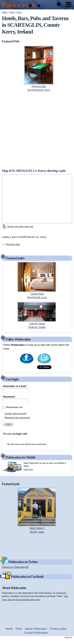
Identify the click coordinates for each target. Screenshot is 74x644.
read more (28, 469)
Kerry (19, 12)
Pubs (12, 12)
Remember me (14, 407)
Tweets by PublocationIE (15, 567)
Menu (68, 5)
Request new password (17, 418)
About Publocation (36, 629)
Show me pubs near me (20, 226)
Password (10, 397)
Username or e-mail (15, 386)
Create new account (15, 413)
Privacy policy (58, 629)
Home (5, 12)
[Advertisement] (37, 545)
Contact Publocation (36, 633)
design (68, 638)
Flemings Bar (13, 244)
